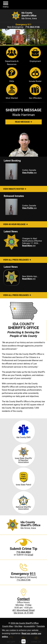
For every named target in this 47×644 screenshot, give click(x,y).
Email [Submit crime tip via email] (30, 555)
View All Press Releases (17, 260)
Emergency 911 (24, 24)
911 (33, 574)
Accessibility (29, 626)
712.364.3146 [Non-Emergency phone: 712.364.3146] (23, 580)
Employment (35, 55)
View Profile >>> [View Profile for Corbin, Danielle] (29, 173)
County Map (8, 626)
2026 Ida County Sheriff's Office (25, 623)
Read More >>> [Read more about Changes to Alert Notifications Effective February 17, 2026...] (29, 246)
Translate (41, 626)
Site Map (18, 626)
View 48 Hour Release (15, 224)
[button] (6, 5)
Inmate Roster (35, 75)
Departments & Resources (12, 56)
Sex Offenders (35, 92)
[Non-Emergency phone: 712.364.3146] (32, 27)
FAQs (12, 75)
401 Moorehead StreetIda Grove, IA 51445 (24, 612)
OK (23, 641)
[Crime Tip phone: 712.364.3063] (24, 552)
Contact (23, 599)
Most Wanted (12, 92)
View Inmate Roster (15, 189)
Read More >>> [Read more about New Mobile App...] (29, 279)
